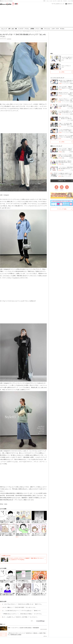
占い (62, 1)
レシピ (51, 1)
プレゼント (65, 1)
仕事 (9, 29)
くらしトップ (4, 29)
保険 (16, 29)
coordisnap (9, 39)
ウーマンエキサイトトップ (58, 4)
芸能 (42, 29)
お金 (13, 29)
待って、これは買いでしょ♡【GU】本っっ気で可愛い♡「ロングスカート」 (20, 617)
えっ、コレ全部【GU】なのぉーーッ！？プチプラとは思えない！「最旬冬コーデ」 (22, 611)
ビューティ (55, 1)
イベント (37, 29)
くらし (48, 1)
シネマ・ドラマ (55, 29)
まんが (59, 1)
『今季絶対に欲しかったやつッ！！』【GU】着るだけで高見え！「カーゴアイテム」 (22, 614)
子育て (44, 1)
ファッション (47, 29)
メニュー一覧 (70, 1)
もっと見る (62, 72)
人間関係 (32, 29)
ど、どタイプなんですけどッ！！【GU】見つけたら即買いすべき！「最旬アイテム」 (22, 604)
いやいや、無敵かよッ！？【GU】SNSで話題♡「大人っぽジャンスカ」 (19, 607)
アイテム (27, 29)
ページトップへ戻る (62, 209)
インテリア (21, 29)
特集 (52, 54)
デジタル (62, 29)
